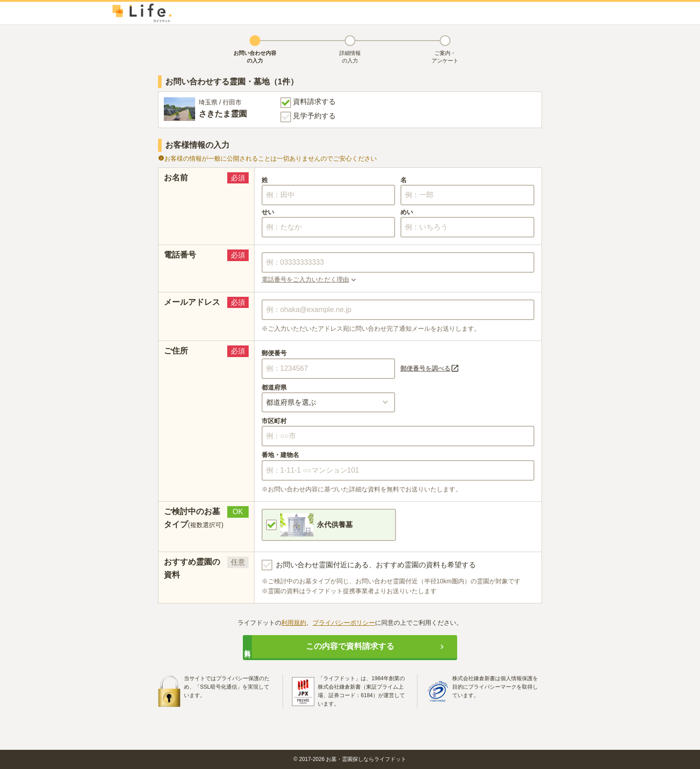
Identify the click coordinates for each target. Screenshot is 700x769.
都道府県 (274, 387)
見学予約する (308, 117)
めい (407, 212)
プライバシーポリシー (344, 623)
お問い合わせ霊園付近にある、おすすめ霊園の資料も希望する (369, 565)
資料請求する (308, 103)
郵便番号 (274, 353)
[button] (398, 279)
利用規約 (294, 623)
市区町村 (274, 421)
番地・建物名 (280, 455)
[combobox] (398, 310)
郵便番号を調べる (430, 369)
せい (268, 212)
